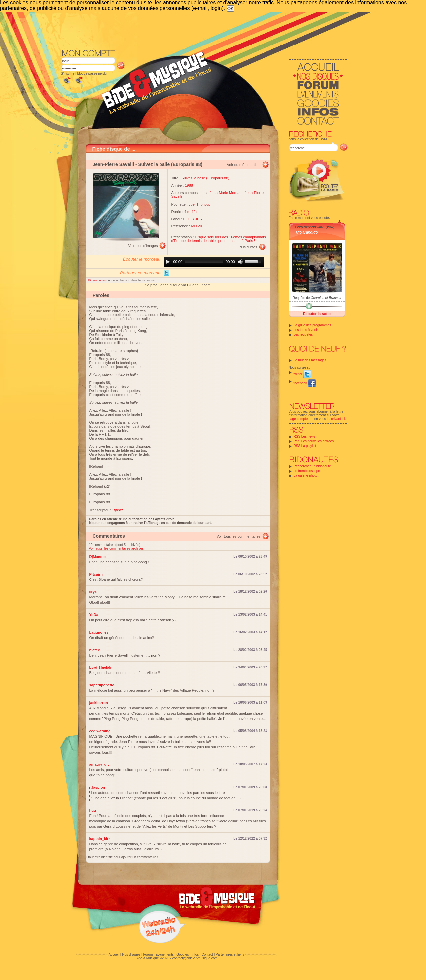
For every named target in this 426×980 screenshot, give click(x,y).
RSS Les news (305, 437)
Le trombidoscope (307, 471)
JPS (198, 219)
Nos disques (131, 955)
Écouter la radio (317, 314)
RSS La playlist (305, 446)
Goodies (183, 955)
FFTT (188, 219)
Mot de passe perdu (92, 74)
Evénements (164, 955)
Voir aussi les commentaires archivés (116, 548)
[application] (214, 262)
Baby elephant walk (309, 227)
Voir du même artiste (244, 165)
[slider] (204, 262)
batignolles (99, 632)
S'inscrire (68, 74)
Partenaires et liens (230, 955)
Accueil (114, 955)
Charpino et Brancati (326, 298)
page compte (298, 419)
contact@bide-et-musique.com (195, 958)
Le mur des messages (310, 360)
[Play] (168, 262)
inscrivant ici (336, 419)
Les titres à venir (306, 330)
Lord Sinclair (101, 668)
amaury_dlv (100, 764)
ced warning (100, 731)
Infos (195, 955)
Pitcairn (96, 574)
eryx (93, 592)
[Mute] (240, 262)
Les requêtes (303, 335)
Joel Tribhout (199, 204)
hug (93, 810)
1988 (189, 185)
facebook (305, 383)
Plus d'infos (248, 247)
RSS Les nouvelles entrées (314, 441)
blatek (95, 650)
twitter (303, 374)
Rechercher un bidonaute (312, 466)
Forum (148, 955)
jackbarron (99, 703)
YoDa (94, 615)
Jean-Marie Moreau (225, 193)
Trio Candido (307, 232)
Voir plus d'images (143, 246)
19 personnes (97, 280)
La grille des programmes (313, 325)
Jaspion (98, 787)
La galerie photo (306, 475)
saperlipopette (102, 685)
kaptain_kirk (100, 839)
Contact (207, 955)
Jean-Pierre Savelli (113, 164)
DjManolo (98, 557)
